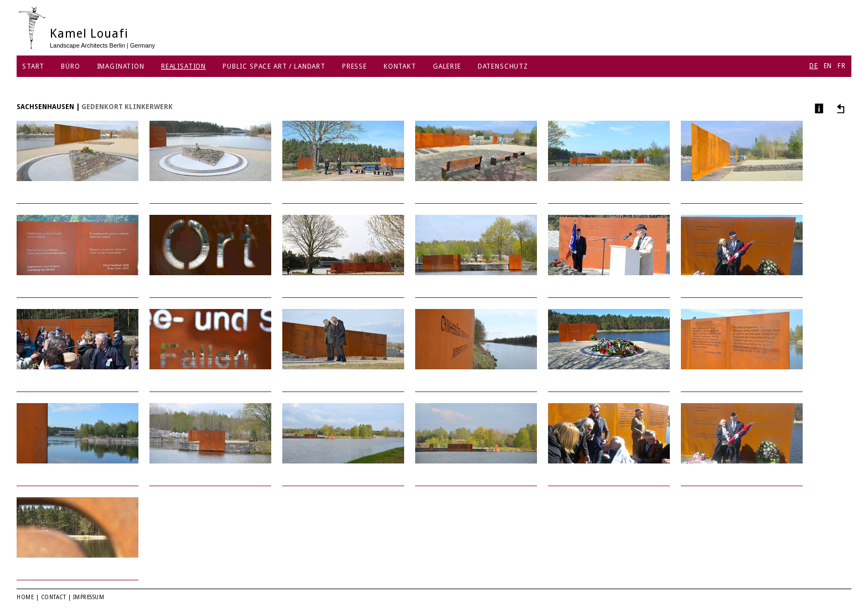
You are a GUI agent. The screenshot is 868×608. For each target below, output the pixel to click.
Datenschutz (503, 66)
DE (814, 66)
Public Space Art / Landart (274, 66)
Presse (355, 66)
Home (25, 597)
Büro (70, 66)
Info (818, 108)
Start (33, 66)
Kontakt (400, 66)
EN (828, 66)
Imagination (121, 66)
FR (842, 66)
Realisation (184, 66)
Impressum (89, 597)
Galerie (447, 66)
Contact (54, 597)
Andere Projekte (839, 108)
